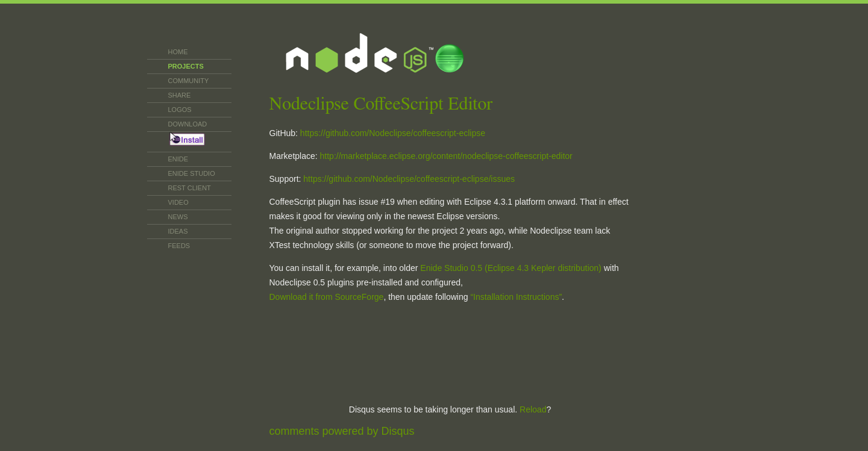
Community (189, 81)
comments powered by (342, 431)
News (178, 217)
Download (188, 124)
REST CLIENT (190, 188)
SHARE (180, 95)
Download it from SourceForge (327, 297)
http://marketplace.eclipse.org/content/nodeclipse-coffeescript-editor (446, 156)
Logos (180, 110)
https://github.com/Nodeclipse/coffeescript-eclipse (393, 133)
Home (178, 52)
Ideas (178, 231)
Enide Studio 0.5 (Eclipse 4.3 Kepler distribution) (511, 268)
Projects (186, 66)
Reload (533, 409)
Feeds (179, 246)
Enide (178, 159)
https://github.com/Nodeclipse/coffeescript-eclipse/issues (409, 179)
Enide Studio (192, 173)
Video (178, 202)
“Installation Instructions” (516, 297)
